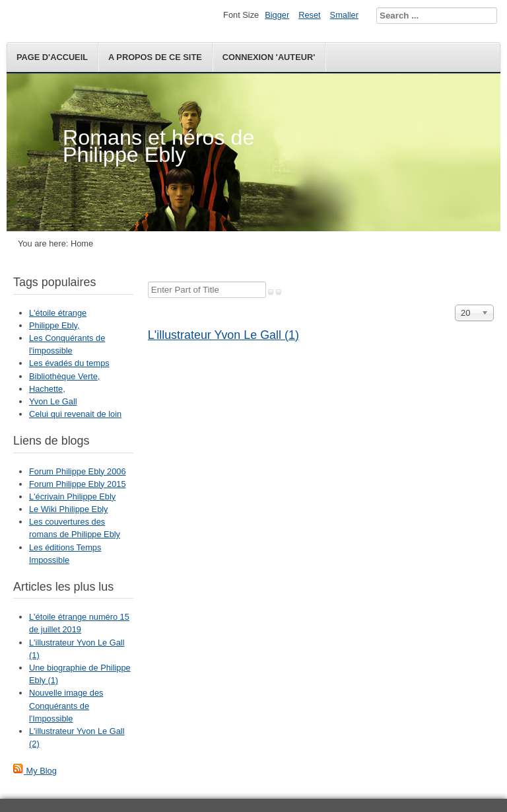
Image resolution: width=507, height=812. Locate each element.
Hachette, (47, 389)
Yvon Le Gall (53, 401)
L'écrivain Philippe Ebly (72, 497)
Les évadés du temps (69, 363)
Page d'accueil (52, 57)
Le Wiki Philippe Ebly (69, 509)
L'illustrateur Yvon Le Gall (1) (223, 335)
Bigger (277, 15)
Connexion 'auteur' (269, 57)
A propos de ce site (155, 57)
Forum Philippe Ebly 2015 (78, 484)
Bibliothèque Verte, (64, 376)
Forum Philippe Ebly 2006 (78, 471)
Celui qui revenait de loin (75, 414)
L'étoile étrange (58, 313)
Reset (309, 15)
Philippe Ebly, (54, 325)
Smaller (344, 15)
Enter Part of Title (148, 282)
